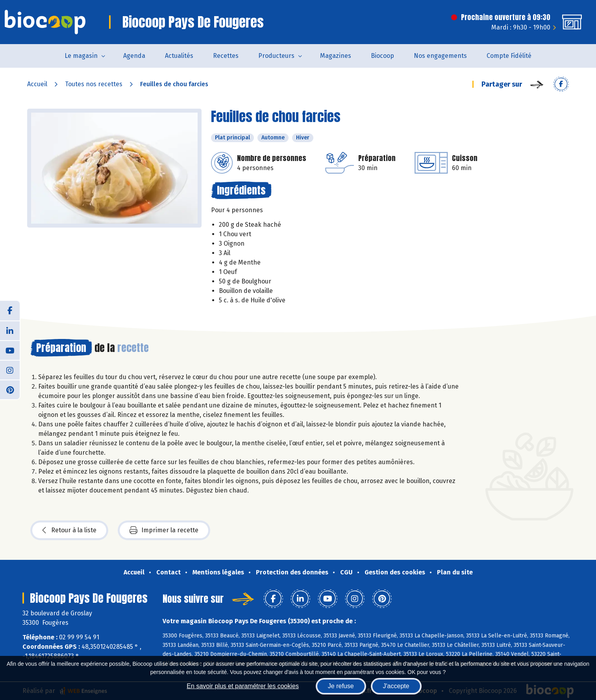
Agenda (134, 56)
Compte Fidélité (509, 56)
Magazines (336, 56)
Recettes (226, 56)
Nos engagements (440, 56)
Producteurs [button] (276, 56)
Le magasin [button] (81, 56)
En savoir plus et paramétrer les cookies (243, 686)
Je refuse (341, 686)
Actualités (179, 56)
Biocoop (382, 56)
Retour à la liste (69, 530)
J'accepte (396, 686)
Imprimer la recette (164, 530)
